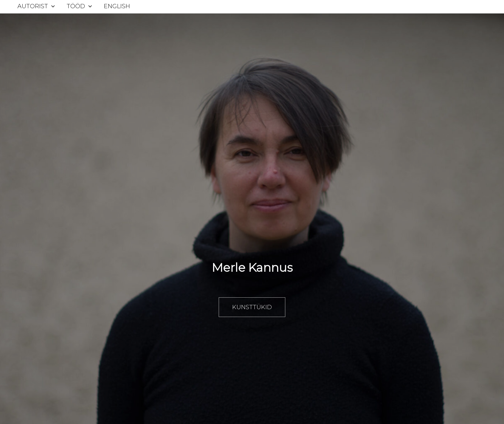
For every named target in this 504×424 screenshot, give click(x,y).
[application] (51, 6)
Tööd (79, 6)
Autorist (36, 6)
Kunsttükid (252, 307)
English (117, 6)
